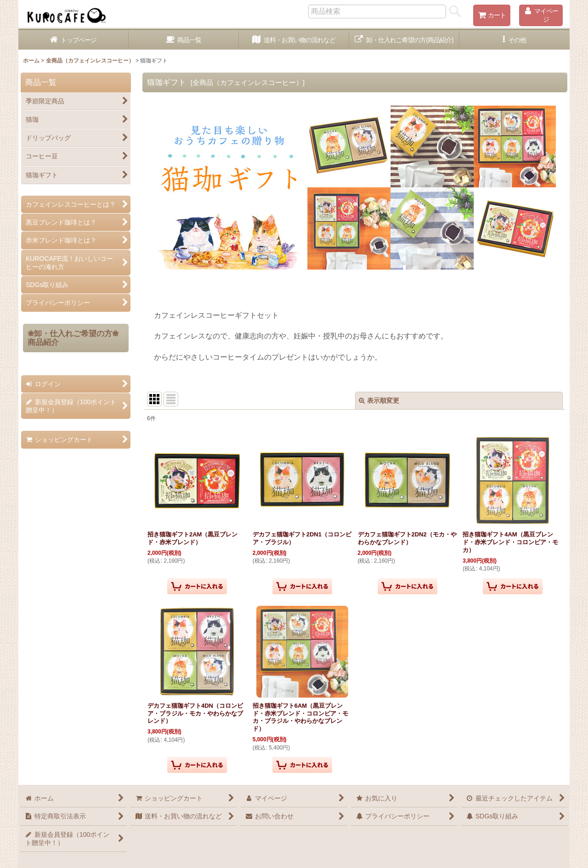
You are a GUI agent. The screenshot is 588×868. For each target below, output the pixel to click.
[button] (514, 40)
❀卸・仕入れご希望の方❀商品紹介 (73, 338)
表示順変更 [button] (379, 400)
